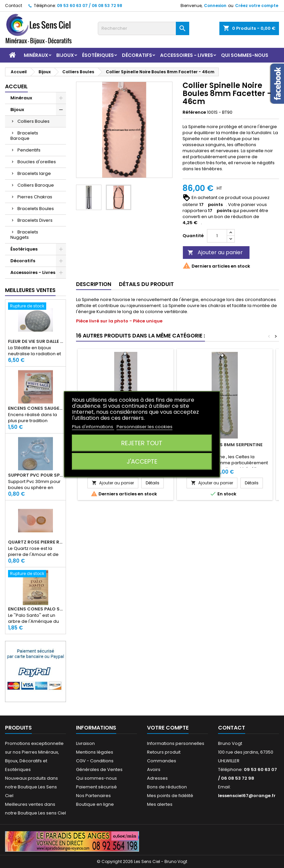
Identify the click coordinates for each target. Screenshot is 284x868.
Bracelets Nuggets (24, 235)
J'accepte (142, 461)
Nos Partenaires (93, 796)
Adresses (157, 778)
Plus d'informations (93, 426)
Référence (194, 112)
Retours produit (164, 752)
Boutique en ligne (95, 804)
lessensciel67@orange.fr (247, 796)
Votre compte (168, 728)
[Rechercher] (144, 28)
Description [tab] (94, 284)
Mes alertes (160, 804)
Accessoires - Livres (187, 55)
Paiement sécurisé (96, 787)
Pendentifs (29, 150)
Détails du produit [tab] (146, 284)
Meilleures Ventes (30, 290)
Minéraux (36, 55)
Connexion (215, 6)
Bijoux (65, 55)
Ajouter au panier (215, 252)
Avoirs (154, 769)
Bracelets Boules (36, 209)
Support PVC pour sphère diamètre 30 (35, 475)
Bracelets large (34, 173)
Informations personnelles (176, 743)
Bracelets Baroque (24, 136)
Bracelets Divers (35, 220)
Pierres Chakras (35, 197)
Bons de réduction (167, 787)
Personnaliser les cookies (145, 426)
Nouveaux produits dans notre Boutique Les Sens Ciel (31, 787)
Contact (14, 6)
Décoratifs (137, 55)
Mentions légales (95, 752)
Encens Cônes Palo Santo (35, 609)
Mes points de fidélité (170, 796)
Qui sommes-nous (245, 55)
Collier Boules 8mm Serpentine (225, 445)
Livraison (85, 743)
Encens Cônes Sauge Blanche (35, 408)
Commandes (162, 761)
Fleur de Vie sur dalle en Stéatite (35, 342)
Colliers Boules (33, 121)
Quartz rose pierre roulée (35, 542)
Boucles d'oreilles (37, 162)
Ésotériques (98, 55)
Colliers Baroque (36, 185)
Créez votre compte (257, 6)
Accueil (16, 86)
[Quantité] (217, 236)
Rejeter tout (142, 443)
